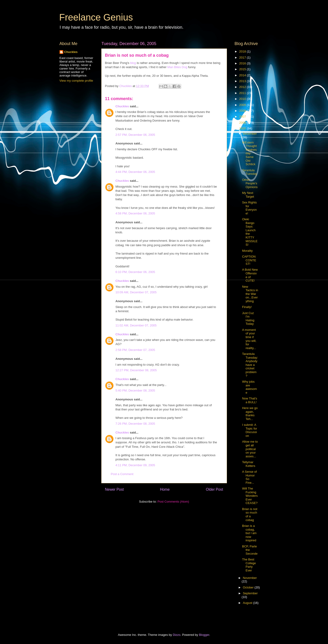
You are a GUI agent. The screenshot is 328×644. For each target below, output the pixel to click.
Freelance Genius (96, 17)
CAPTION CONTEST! (249, 260)
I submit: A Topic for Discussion (250, 430)
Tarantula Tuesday (250, 172)
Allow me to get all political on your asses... (250, 449)
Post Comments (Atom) (173, 502)
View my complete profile (76, 81)
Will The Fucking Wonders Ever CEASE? (250, 496)
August (248, 603)
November (250, 578)
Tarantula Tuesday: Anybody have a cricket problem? (250, 365)
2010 (243, 99)
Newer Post (115, 489)
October (249, 587)
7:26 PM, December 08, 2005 (135, 424)
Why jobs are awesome (249, 387)
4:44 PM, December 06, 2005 (135, 172)
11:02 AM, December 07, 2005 (136, 325)
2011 (243, 93)
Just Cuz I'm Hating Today (248, 318)
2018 (243, 51)
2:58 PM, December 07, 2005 (135, 350)
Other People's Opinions (250, 183)
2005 (243, 128)
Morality (247, 251)
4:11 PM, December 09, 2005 (135, 465)
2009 (243, 105)
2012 (243, 87)
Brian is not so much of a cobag (250, 514)
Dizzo (177, 635)
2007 (243, 117)
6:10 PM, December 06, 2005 (135, 272)
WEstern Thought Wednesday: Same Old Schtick (249, 153)
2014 (243, 75)
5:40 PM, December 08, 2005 (135, 390)
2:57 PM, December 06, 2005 (135, 135)
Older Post (215, 489)
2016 (243, 63)
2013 (243, 81)
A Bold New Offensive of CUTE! (250, 275)
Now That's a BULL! (250, 400)
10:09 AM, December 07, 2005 (136, 292)
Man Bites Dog (177, 67)
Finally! (247, 307)
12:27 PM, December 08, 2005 (136, 370)
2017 (243, 58)
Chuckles (122, 106)
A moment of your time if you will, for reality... (249, 339)
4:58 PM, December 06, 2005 (135, 213)
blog (133, 63)
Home (165, 489)
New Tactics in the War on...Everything (250, 294)
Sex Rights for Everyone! (249, 208)
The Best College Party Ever (249, 565)
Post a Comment (122, 474)
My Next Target (248, 195)
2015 (243, 69)
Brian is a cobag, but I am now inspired (249, 533)
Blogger (204, 635)
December (250, 134)
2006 (243, 123)
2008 (243, 111)
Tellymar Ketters (249, 464)
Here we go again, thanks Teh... (250, 413)
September (250, 593)
